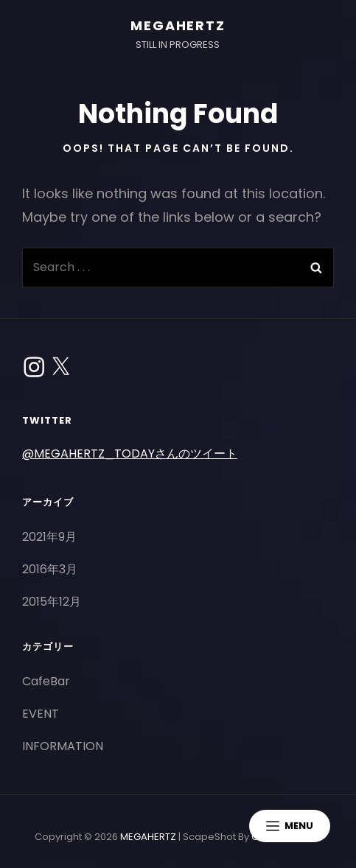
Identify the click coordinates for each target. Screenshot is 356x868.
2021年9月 (49, 537)
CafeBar (46, 681)
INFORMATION (63, 746)
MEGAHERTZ (178, 25)
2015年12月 (52, 602)
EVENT (41, 714)
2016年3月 (50, 569)
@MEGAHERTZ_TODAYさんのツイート (130, 454)
